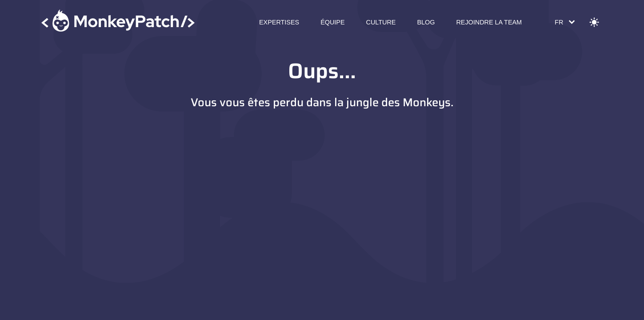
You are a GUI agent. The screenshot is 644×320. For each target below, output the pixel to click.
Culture (381, 22)
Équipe (332, 22)
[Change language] (564, 22)
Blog (426, 22)
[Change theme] (594, 22)
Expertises (279, 22)
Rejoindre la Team (489, 22)
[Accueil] (118, 22)
